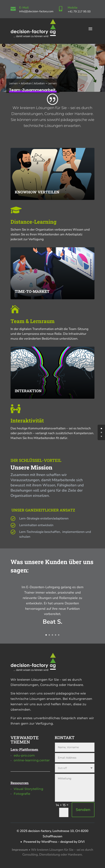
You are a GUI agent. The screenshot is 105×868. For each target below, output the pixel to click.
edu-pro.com (24, 755)
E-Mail (24, 8)
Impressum (20, 850)
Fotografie (22, 794)
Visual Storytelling (28, 789)
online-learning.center (32, 760)
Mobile (73, 8)
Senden (83, 810)
